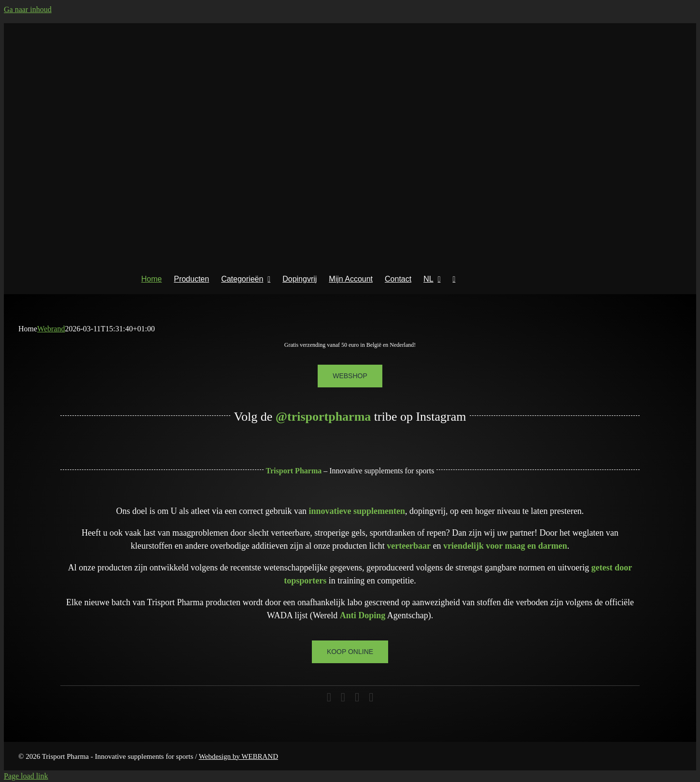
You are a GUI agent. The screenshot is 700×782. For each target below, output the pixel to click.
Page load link (26, 776)
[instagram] (343, 697)
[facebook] (329, 697)
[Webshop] (350, 376)
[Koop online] (350, 652)
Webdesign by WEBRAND (238, 756)
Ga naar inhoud (28, 9)
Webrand (51, 329)
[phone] (371, 697)
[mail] (357, 697)
